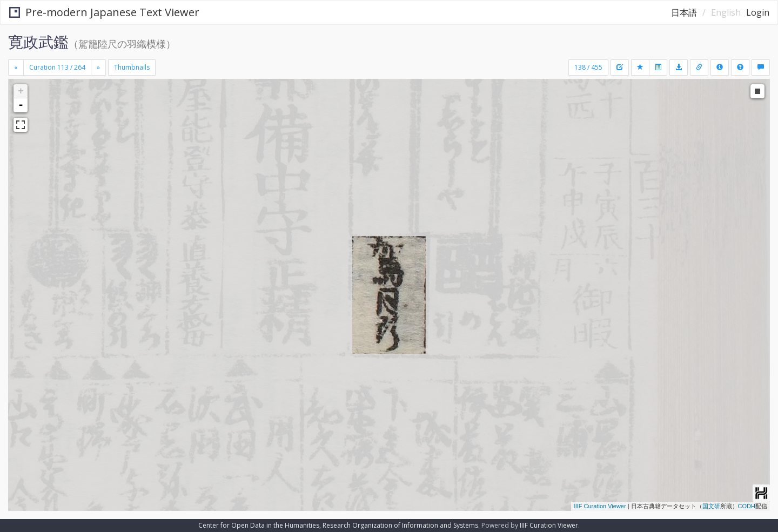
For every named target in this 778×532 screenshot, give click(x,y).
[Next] (98, 68)
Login (758, 12)
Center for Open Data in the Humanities (259, 525)
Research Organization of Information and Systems (400, 525)
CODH (747, 506)
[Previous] (16, 68)
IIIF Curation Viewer (600, 506)
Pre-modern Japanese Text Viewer (104, 12)
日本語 (684, 12)
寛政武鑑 (38, 42)
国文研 (711, 506)
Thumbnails (132, 67)
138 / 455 (588, 67)
